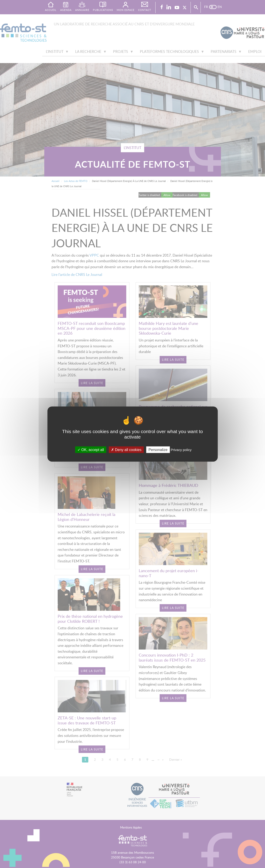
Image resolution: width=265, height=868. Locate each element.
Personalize (158, 450)
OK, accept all (91, 450)
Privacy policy (181, 450)
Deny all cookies (126, 450)
